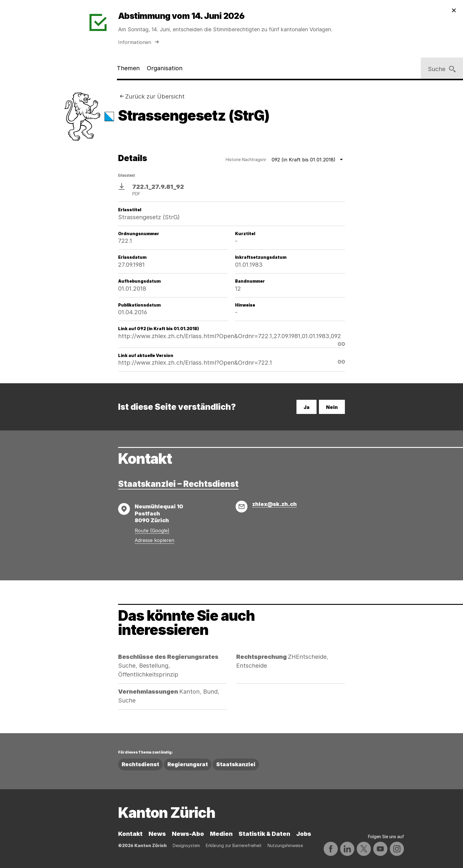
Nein (332, 407)
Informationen (139, 42)
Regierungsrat (188, 764)
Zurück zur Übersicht (155, 96)
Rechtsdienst (140, 764)
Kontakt (130, 834)
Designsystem (186, 845)
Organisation (165, 68)
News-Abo (188, 834)
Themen (128, 68)
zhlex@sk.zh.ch (274, 504)
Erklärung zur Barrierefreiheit (234, 845)
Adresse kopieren (154, 540)
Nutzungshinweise (285, 845)
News (157, 834)
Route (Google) (152, 530)
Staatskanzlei (236, 764)
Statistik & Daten (264, 834)
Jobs (304, 834)
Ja (307, 407)
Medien (221, 834)
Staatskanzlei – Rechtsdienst (178, 484)
